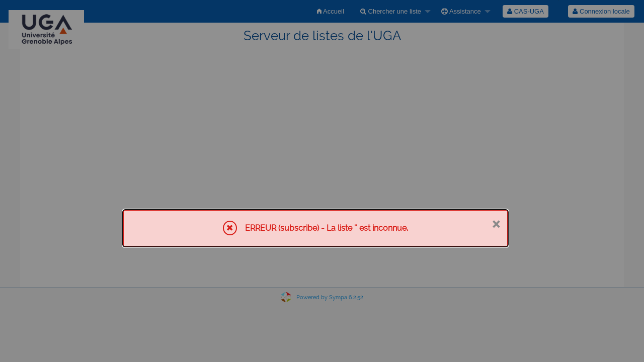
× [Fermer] (496, 223)
